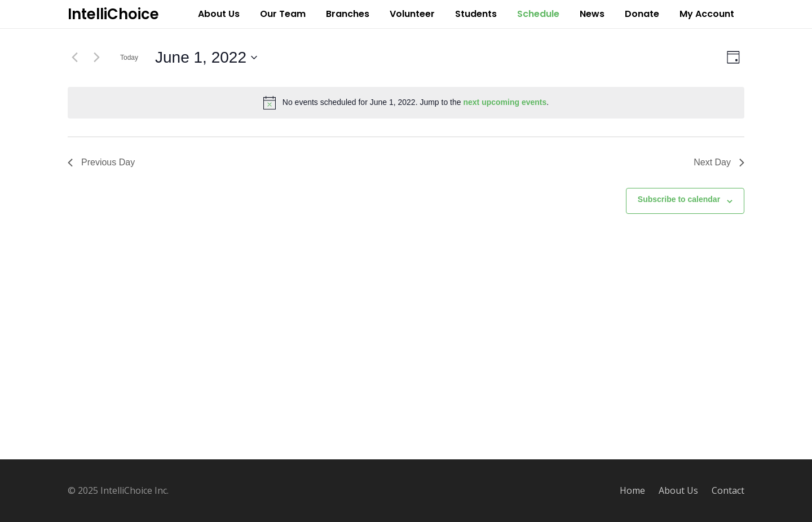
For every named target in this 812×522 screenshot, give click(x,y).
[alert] (406, 103)
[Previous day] (74, 58)
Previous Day (101, 162)
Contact (728, 490)
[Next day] (96, 58)
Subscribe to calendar (679, 199)
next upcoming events (505, 102)
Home (632, 490)
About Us (678, 490)
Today (129, 58)
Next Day (719, 162)
